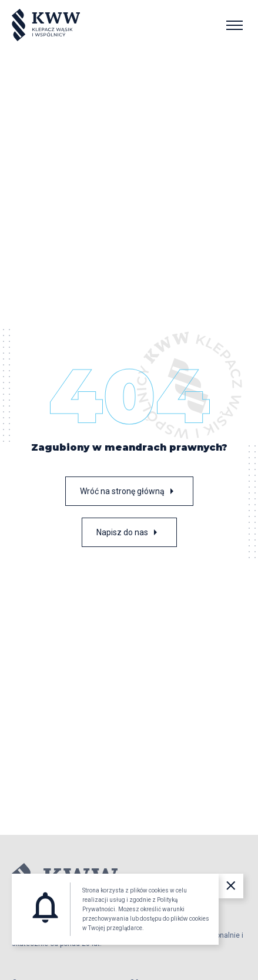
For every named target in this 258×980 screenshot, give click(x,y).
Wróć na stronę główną (129, 491)
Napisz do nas (129, 532)
